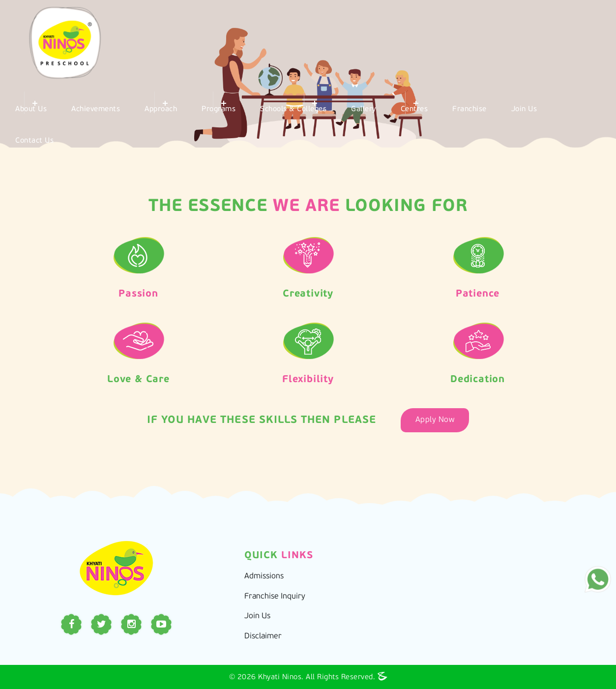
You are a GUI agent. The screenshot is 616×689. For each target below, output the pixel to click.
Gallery (364, 109)
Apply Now (435, 420)
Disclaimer (263, 636)
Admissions (264, 576)
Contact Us (34, 141)
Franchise (469, 109)
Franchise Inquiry (275, 597)
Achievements (96, 109)
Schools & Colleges (293, 109)
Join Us (524, 109)
